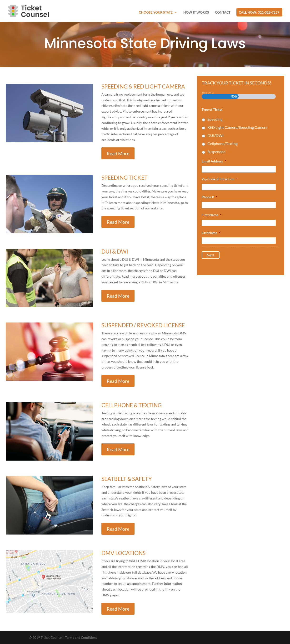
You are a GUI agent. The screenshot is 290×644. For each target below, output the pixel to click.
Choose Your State (156, 13)
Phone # (209, 197)
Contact (223, 13)
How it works (196, 13)
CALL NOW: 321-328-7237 (259, 13)
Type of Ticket (212, 109)
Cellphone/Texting (222, 143)
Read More (118, 153)
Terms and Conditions (81, 637)
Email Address (214, 161)
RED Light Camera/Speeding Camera (237, 127)
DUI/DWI (215, 135)
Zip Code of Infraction (220, 179)
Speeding (215, 119)
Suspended (216, 152)
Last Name (211, 233)
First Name (212, 215)
